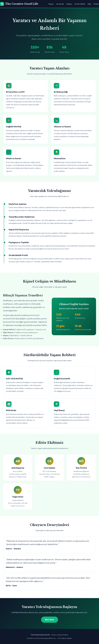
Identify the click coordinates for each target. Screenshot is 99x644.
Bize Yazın (50, 620)
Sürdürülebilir (80, 4)
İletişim (96, 4)
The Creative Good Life (19, 4)
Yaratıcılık (60, 4)
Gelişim (69, 4)
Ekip (89, 4)
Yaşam (51, 4)
